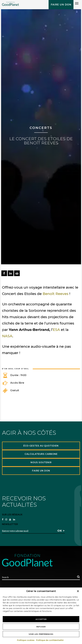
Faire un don (61, 5)
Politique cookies (26, 640)
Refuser (41, 627)
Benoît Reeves (55, 294)
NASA (7, 336)
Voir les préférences (41, 634)
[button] (78, 591)
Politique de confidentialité (50, 640)
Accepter (41, 619)
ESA (56, 330)
